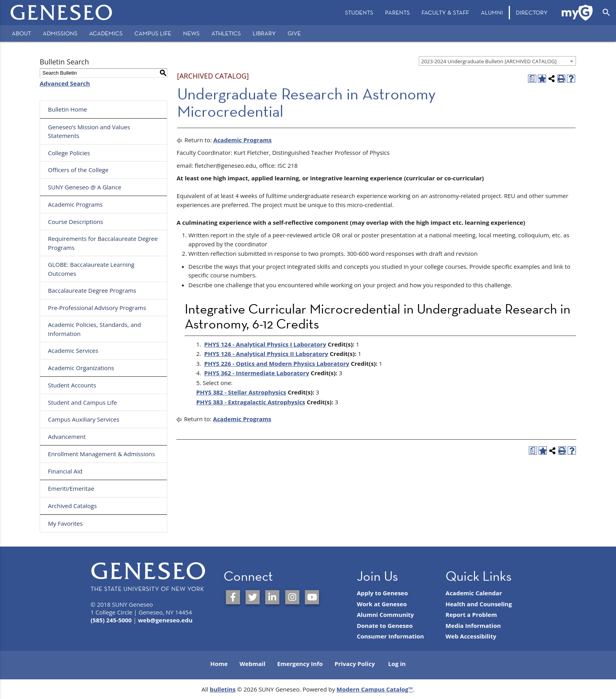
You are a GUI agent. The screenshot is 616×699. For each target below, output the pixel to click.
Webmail (253, 664)
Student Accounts (72, 385)
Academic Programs (75, 204)
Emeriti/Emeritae (71, 488)
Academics (106, 33)
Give (294, 33)
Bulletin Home (68, 109)
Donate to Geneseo (385, 626)
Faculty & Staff (445, 12)
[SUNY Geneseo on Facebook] (233, 597)
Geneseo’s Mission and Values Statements (89, 131)
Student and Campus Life (82, 402)
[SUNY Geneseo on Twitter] (253, 597)
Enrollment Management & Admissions (101, 454)
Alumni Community (385, 615)
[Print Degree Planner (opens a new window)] (532, 79)
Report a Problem (471, 615)
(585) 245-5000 (111, 620)
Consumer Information (390, 636)
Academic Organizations (81, 368)
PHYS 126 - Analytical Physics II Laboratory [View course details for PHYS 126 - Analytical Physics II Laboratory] (266, 354)
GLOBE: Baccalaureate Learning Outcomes (91, 269)
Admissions (60, 33)
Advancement (67, 437)
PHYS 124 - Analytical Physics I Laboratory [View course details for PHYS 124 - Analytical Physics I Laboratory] (265, 344)
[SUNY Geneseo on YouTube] (312, 597)
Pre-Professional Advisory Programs (97, 308)
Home (219, 664)
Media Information (473, 626)
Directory (532, 12)
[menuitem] (359, 13)
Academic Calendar (474, 593)
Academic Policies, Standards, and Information (94, 329)
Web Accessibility (471, 636)
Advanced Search (65, 83)
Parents (397, 12)
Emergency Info (300, 664)
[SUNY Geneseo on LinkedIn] (272, 597)
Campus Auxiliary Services (84, 419)
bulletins (223, 689)
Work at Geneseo (382, 604)
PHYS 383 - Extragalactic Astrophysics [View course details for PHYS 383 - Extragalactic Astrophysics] (251, 402)
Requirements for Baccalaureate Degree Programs (103, 243)
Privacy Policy (355, 664)
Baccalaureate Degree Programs (92, 290)
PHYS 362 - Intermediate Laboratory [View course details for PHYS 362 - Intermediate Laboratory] (257, 373)
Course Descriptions (76, 222)
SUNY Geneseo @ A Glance (85, 187)
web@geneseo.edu (165, 620)
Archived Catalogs (72, 506)
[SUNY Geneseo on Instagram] (292, 597)
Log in (397, 664)
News (191, 33)
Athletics (226, 33)
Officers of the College (78, 170)
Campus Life (153, 33)
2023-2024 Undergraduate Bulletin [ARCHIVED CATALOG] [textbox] (489, 61)
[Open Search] (606, 13)
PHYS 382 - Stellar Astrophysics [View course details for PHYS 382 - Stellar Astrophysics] (241, 392)
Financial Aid (65, 471)
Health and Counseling (479, 604)
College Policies (69, 153)
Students (359, 12)
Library (264, 33)
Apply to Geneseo (382, 593)
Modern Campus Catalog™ (375, 689)
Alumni (492, 12)
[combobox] (497, 61)
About (21, 33)
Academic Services (73, 350)
